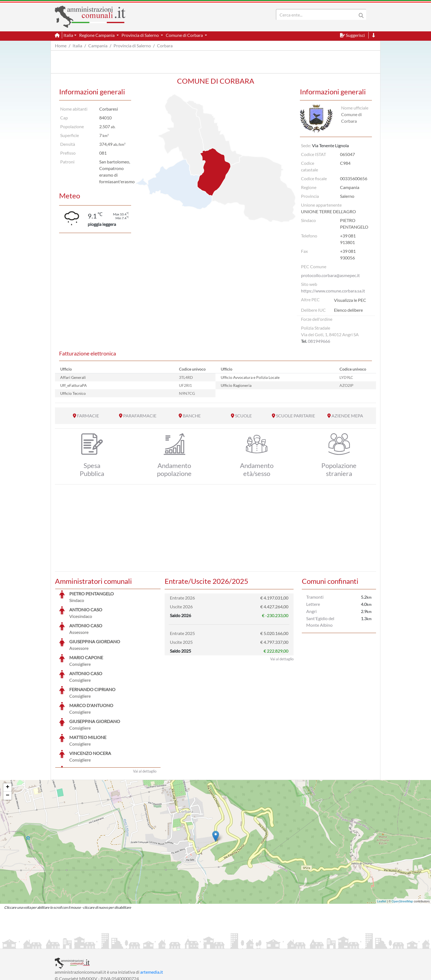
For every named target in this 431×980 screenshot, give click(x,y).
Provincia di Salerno (132, 46)
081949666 (319, 341)
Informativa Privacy (122, 944)
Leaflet (382, 860)
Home (61, 46)
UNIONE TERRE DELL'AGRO (328, 211)
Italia (77, 46)
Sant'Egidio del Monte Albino (320, 622)
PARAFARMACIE (140, 416)
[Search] (317, 15)
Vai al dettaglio (145, 730)
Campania (98, 46)
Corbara (165, 46)
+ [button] (8, 746)
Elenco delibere (348, 310)
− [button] (8, 754)
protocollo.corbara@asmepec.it (330, 275)
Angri (311, 611)
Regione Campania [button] (97, 35)
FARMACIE (88, 416)
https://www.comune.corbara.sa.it (333, 291)
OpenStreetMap (402, 860)
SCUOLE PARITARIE (295, 416)
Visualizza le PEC (350, 300)
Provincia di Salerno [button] (141, 35)
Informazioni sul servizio (78, 944)
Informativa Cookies (163, 944)
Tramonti (315, 597)
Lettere (313, 604)
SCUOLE (243, 416)
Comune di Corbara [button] (185, 35)
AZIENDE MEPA (347, 416)
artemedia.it (152, 931)
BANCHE (192, 416)
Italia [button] (68, 35)
